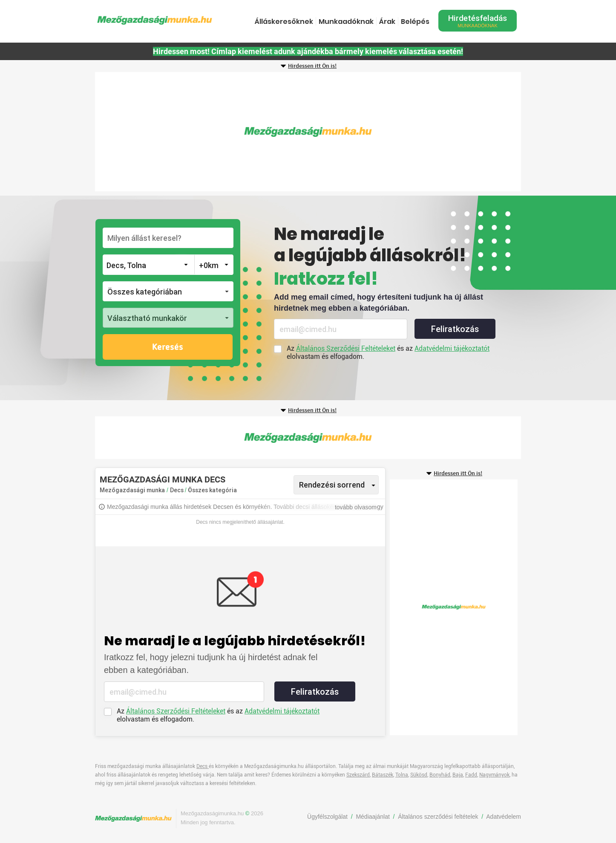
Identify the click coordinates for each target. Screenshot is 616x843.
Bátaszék (383, 775)
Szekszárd (358, 775)
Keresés (168, 347)
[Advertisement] (308, 132)
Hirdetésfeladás (478, 21)
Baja (458, 775)
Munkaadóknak (346, 22)
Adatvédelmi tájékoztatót (452, 348)
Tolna (402, 775)
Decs (177, 490)
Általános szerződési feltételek (438, 817)
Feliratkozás (455, 329)
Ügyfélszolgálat (327, 817)
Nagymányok (494, 775)
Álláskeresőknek (284, 22)
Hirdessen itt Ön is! (312, 66)
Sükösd (419, 775)
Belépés (415, 22)
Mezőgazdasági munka (132, 490)
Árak (387, 22)
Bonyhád (440, 775)
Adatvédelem (504, 817)
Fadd (471, 775)
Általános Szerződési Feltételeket (346, 348)
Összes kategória (212, 490)
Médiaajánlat (373, 817)
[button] (168, 291)
